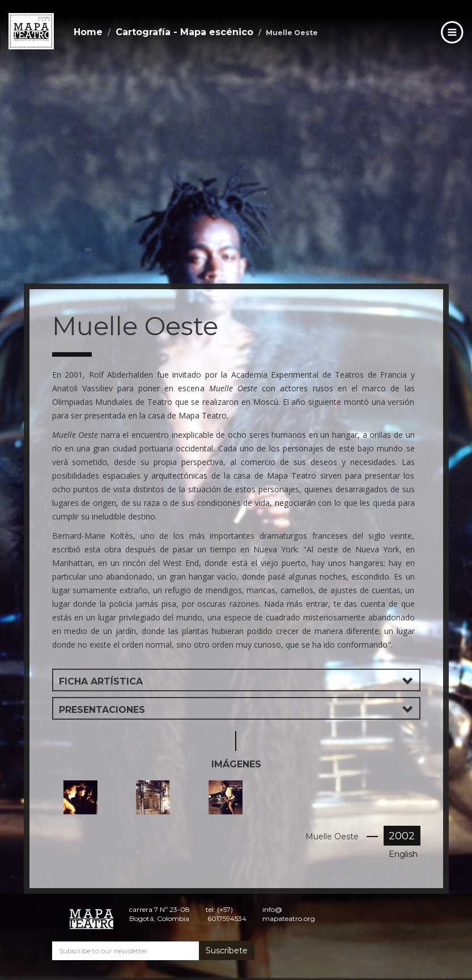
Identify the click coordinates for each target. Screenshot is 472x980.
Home (88, 32)
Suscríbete (227, 951)
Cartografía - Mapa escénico (184, 32)
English (403, 854)
